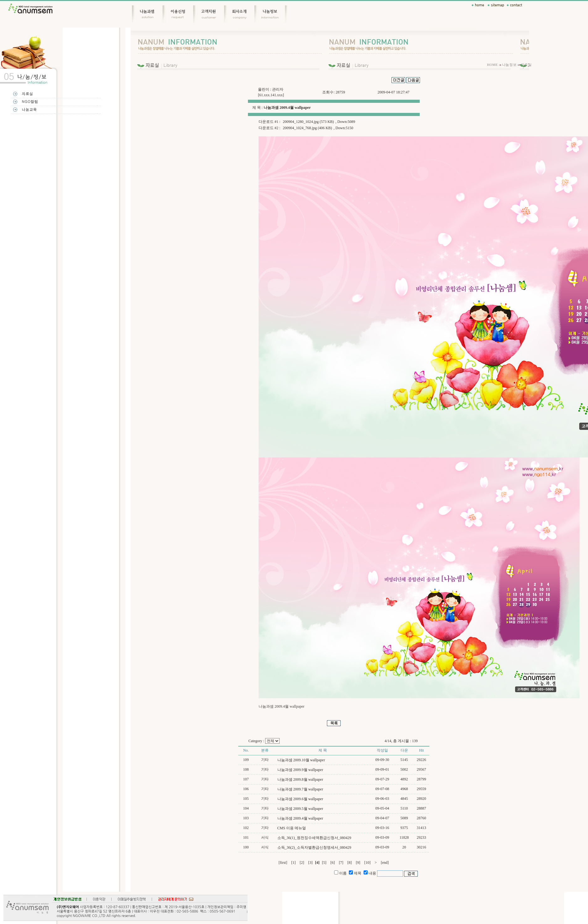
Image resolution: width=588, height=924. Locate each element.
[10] (367, 863)
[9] (358, 863)
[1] (293, 863)
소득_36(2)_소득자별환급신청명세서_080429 (314, 847)
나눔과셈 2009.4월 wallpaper (300, 818)
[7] (341, 863)
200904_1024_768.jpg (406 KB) (307, 128)
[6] (333, 863)
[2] (302, 863)
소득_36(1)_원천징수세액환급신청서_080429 (314, 838)
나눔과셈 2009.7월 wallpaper (300, 789)
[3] (310, 863)
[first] (283, 863)
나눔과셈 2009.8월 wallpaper (300, 779)
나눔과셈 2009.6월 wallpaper (300, 799)
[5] (324, 863)
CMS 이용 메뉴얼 (292, 828)
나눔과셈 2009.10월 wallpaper (301, 760)
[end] (385, 863)
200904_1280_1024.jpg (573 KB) (308, 122)
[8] (349, 863)
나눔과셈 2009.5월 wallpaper (300, 809)
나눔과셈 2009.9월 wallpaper (300, 770)
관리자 (278, 89)
